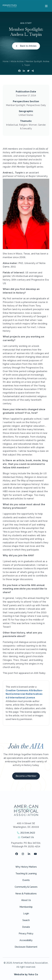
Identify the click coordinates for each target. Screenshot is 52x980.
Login (26, 913)
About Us (26, 900)
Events (26, 880)
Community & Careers (26, 887)
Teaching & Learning (26, 874)
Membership (26, 907)
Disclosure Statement (26, 947)
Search (26, 920)
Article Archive (17, 61)
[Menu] (46, 6)
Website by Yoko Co (26, 974)
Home (6, 61)
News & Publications (26, 894)
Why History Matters (26, 867)
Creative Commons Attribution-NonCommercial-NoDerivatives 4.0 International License (24, 694)
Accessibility (26, 940)
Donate (26, 927)
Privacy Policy (26, 934)
